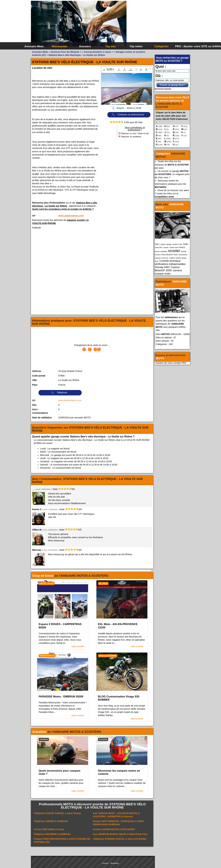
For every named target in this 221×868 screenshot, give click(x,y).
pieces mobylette (161, 251)
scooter (174, 251)
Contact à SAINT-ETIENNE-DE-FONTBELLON (62, 840)
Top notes (136, 46)
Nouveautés (60, 46)
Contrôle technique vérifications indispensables (170, 262)
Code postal (39, 376)
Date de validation (42, 418)
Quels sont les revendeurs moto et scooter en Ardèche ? (63, 209)
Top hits (111, 46)
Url (34, 216)
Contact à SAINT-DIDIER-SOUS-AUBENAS (119, 823)
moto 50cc (159, 248)
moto (186, 244)
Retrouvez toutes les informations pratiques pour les (171, 184)
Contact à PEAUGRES (114, 829)
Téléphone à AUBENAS (51, 821)
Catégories (161, 46)
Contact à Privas (49, 829)
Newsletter (115, 863)
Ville (34, 380)
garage (169, 244)
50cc (157, 244)
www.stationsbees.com (71, 216)
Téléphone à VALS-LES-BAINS (120, 839)
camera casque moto (168, 272)
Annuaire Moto (34, 46)
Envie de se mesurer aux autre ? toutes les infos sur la (172, 193)
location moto (177, 244)
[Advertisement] (158, 24)
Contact (105, 863)
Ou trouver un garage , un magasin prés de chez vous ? (172, 174)
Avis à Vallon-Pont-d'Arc (120, 834)
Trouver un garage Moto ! (172, 85)
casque (163, 244)
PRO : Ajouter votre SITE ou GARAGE (187, 46)
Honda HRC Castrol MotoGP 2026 (167, 269)
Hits (34, 405)
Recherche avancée (163, 89)
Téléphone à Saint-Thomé (57, 813)
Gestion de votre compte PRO (171, 363)
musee (166, 248)
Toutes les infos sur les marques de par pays (172, 165)
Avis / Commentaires (40, 411)
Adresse (37, 371)
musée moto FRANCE (177, 248)
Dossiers (85, 46)
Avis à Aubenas (116, 815)
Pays (35, 385)
